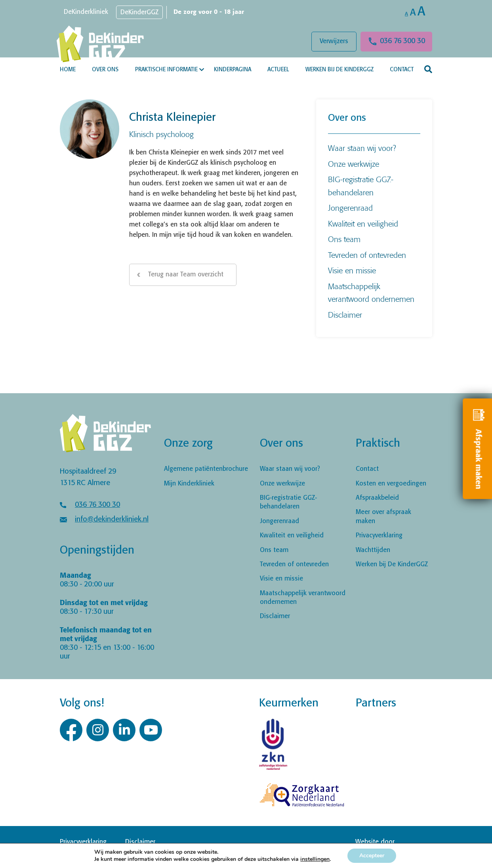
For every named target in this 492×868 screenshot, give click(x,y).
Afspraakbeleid (377, 498)
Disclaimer (345, 315)
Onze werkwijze (354, 164)
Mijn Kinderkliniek (189, 484)
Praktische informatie (166, 70)
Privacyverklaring (379, 536)
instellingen (315, 859)
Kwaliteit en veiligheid (363, 224)
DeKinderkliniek (86, 12)
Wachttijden (373, 550)
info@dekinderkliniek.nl (112, 520)
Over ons (105, 70)
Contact (402, 70)
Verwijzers (334, 41)
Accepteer (372, 856)
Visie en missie (352, 270)
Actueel (278, 70)
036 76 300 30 (402, 41)
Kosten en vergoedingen (391, 484)
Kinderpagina (233, 70)
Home (68, 70)
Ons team (344, 239)
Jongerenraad (350, 208)
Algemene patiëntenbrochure (206, 469)
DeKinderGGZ (139, 12)
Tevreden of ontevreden (367, 255)
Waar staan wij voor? (362, 148)
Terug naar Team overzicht (186, 275)
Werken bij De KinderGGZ (339, 70)
